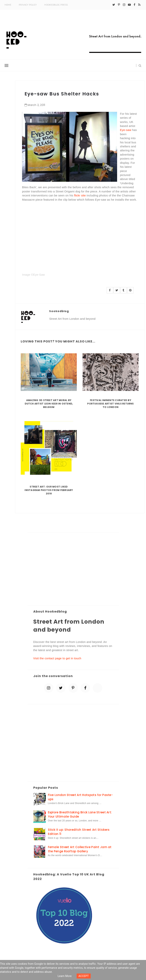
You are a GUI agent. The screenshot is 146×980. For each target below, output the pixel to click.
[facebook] (134, 5)
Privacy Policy (28, 5)
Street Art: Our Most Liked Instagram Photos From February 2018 (49, 490)
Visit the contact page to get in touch (57, 658)
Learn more (65, 976)
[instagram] (124, 5)
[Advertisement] (73, 569)
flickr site (80, 195)
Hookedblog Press (56, 5)
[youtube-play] (129, 5)
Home (8, 5)
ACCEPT (84, 976)
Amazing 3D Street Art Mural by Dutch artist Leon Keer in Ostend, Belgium (49, 404)
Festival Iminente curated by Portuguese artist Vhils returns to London (110, 404)
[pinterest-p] (119, 5)
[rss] (139, 5)
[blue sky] (98, 688)
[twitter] (114, 5)
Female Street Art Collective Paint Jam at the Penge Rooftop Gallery (80, 849)
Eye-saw (126, 130)
